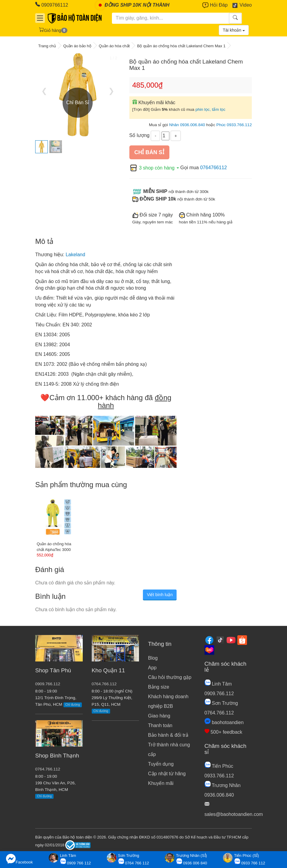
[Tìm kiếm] (171, 18)
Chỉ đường (73, 705)
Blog (153, 658)
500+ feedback (224, 732)
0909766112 (52, 5)
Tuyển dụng (161, 764)
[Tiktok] (220, 640)
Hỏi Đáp (215, 5)
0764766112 (213, 168)
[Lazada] (209, 650)
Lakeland (75, 255)
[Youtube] (231, 640)
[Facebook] (209, 640)
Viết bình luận (160, 595)
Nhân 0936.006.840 (187, 125)
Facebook (19, 859)
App (152, 668)
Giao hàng (159, 716)
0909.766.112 (48, 684)
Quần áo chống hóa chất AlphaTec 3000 (54, 547)
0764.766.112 (48, 769)
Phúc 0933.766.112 (234, 125)
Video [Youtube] (242, 5)
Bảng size (159, 687)
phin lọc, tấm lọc (211, 109)
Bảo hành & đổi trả (168, 735)
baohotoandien (224, 722)
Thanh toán (160, 725)
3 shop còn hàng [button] (155, 168)
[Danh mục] (40, 18)
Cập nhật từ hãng (167, 774)
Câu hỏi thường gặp (170, 677)
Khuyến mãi (161, 783)
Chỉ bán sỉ (149, 152)
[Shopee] (242, 640)
